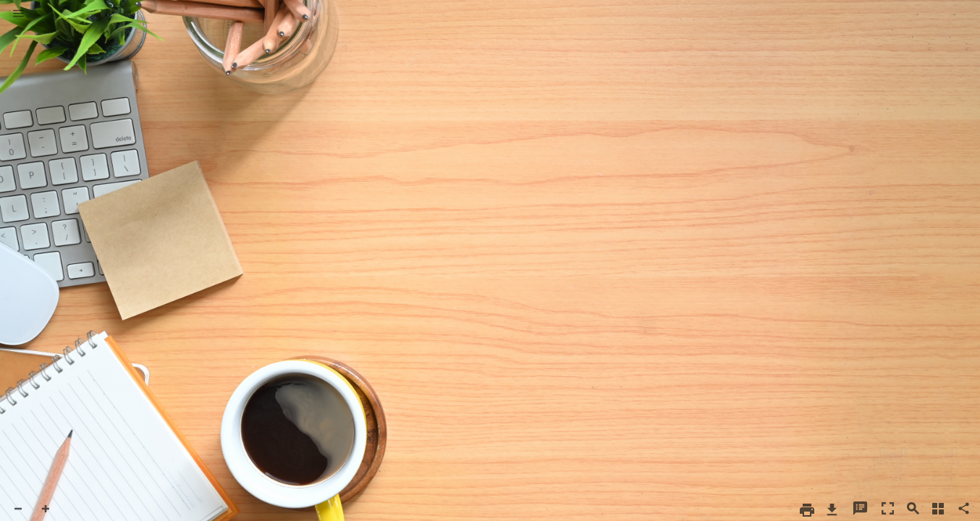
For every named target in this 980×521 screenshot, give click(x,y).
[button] (18, 14)
